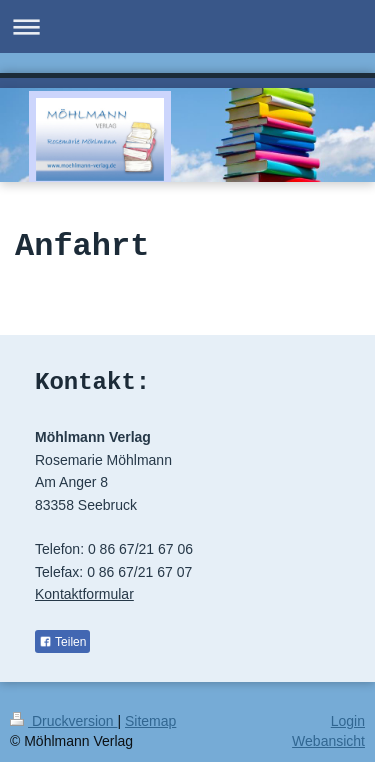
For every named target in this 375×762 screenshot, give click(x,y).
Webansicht (328, 741)
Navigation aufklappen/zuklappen (187, 26)
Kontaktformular (84, 594)
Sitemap (150, 721)
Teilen (62, 642)
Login (348, 721)
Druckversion (63, 721)
